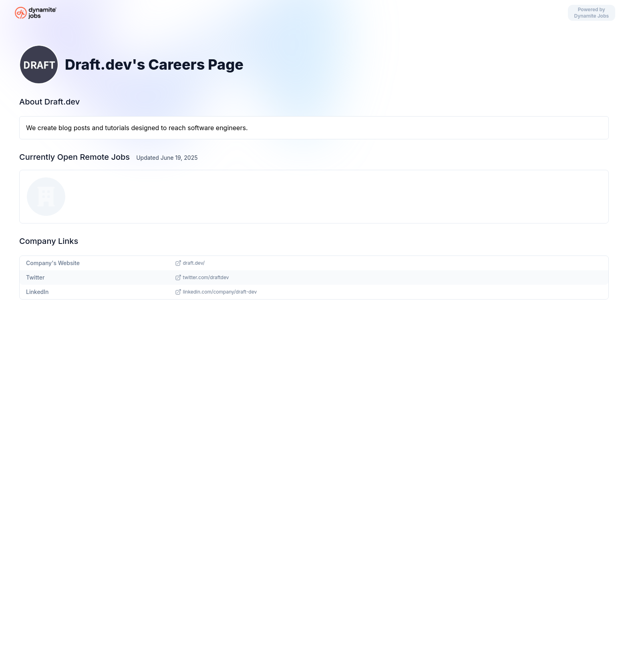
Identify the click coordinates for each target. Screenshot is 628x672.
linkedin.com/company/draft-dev (216, 292)
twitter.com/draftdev (202, 278)
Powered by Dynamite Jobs (592, 13)
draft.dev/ (190, 263)
